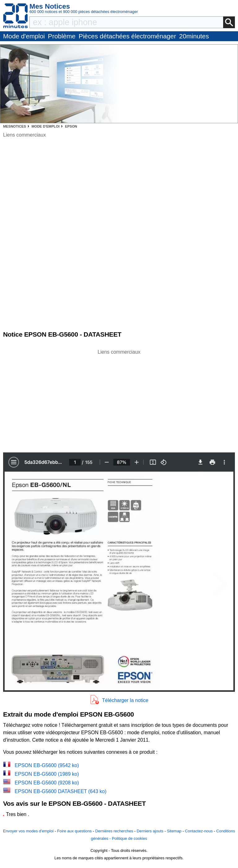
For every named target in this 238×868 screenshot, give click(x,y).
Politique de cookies (130, 838)
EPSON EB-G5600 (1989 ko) (47, 774)
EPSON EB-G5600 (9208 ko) (47, 783)
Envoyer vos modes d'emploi (28, 831)
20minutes (194, 36)
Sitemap (174, 831)
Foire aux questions (74, 831)
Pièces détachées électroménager (127, 36)
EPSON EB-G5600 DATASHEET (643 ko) (60, 791)
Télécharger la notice (125, 700)
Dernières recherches (114, 831)
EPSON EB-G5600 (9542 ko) (47, 765)
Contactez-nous (199, 831)
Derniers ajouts (150, 831)
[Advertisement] (119, 399)
